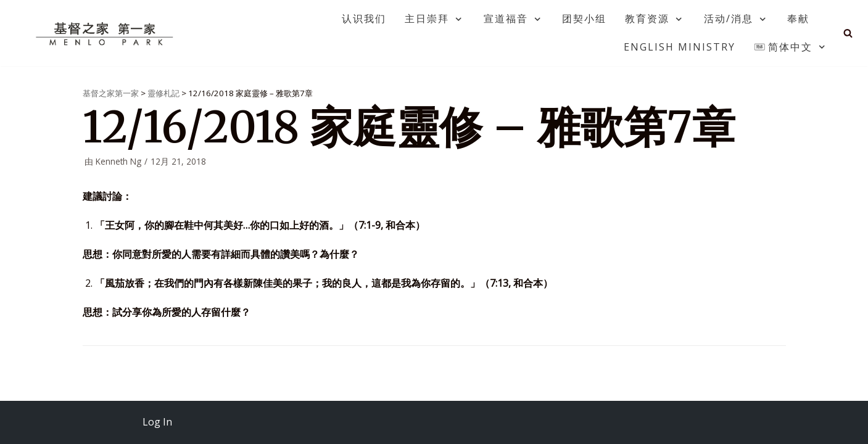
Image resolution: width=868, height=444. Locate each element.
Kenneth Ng (118, 161)
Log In (157, 422)
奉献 (798, 18)
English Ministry (680, 47)
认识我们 (364, 18)
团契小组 (584, 18)
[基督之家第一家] (106, 33)
